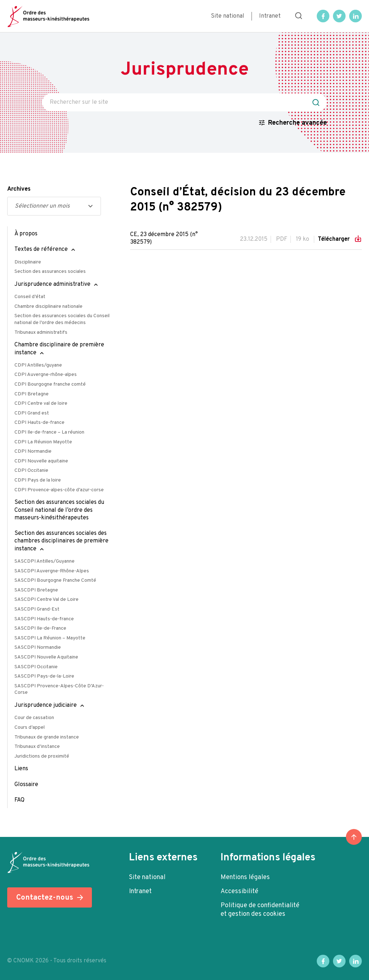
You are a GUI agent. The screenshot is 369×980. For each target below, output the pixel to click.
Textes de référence (41, 249)
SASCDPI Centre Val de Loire (46, 600)
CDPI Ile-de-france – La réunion (49, 432)
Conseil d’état (30, 297)
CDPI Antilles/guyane (38, 365)
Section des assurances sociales (50, 272)
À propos (26, 234)
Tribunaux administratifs (41, 332)
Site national (228, 16)
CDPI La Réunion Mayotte (43, 442)
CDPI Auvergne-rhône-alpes (46, 375)
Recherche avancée (297, 123)
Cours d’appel (30, 728)
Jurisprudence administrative (52, 284)
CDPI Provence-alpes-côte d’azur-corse (59, 490)
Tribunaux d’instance (37, 747)
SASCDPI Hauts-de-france (44, 619)
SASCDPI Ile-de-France (40, 628)
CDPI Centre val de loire (41, 403)
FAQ (19, 800)
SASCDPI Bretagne (36, 590)
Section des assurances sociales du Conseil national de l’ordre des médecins (62, 319)
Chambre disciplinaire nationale (48, 307)
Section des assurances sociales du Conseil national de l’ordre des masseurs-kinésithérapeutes (59, 510)
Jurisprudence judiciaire (46, 705)
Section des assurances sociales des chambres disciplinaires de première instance (61, 541)
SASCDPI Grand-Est (37, 609)
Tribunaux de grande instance (47, 737)
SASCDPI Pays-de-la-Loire (44, 676)
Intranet (270, 16)
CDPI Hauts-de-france (39, 423)
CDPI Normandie (33, 451)
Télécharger (334, 239)
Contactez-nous (45, 898)
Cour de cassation (34, 718)
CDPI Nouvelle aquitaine (41, 461)
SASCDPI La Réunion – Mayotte (50, 638)
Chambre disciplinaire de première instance (59, 349)
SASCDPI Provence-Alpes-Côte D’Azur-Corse (59, 689)
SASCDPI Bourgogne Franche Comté (55, 580)
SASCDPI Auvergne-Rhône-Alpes (52, 571)
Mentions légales (245, 877)
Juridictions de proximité (42, 756)
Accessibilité (239, 892)
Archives (19, 189)
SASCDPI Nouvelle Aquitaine (46, 657)
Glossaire (26, 785)
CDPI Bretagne (32, 394)
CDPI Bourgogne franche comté (50, 384)
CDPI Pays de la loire (38, 480)
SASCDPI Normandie (38, 648)
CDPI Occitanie (31, 471)
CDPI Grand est (32, 413)
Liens (21, 769)
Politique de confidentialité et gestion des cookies (260, 910)
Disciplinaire (28, 262)
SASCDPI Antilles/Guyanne (45, 561)
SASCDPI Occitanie (36, 667)
